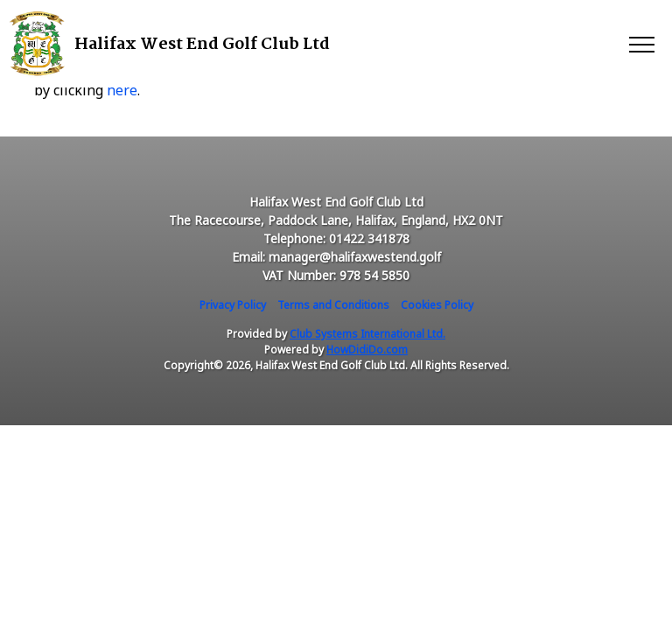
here (122, 90)
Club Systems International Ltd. (367, 334)
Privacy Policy (233, 305)
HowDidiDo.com (367, 350)
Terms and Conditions (333, 305)
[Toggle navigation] (641, 44)
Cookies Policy (437, 305)
